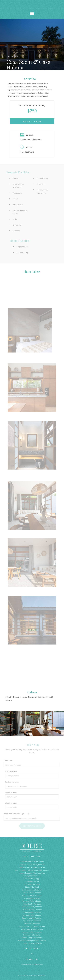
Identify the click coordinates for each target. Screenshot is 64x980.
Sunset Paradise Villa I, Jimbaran (32, 865)
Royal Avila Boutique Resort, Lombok (32, 940)
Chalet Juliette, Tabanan (32, 912)
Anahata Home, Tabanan (32, 910)
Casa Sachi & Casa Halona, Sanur (32, 926)
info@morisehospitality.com (32, 964)
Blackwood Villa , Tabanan (32, 907)
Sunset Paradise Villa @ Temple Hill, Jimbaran (32, 870)
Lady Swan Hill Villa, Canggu (32, 929)
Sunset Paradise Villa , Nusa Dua (32, 873)
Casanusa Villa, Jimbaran (32, 943)
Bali (32, 954)
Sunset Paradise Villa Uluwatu (32, 862)
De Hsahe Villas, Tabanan (32, 890)
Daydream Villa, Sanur (32, 935)
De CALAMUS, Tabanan (32, 893)
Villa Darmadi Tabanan (32, 921)
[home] (32, 5)
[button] (32, 14)
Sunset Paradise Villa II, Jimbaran (32, 867)
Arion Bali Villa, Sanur (32, 884)
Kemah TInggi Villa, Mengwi (32, 938)
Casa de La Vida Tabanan (32, 918)
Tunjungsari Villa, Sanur (32, 876)
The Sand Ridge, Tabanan (32, 895)
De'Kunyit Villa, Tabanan (32, 901)
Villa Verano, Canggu (32, 879)
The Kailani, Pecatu (32, 881)
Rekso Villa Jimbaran (32, 924)
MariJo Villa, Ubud (32, 887)
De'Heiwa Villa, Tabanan (32, 915)
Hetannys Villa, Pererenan (32, 932)
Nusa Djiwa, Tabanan (32, 898)
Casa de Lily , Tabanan (32, 904)
